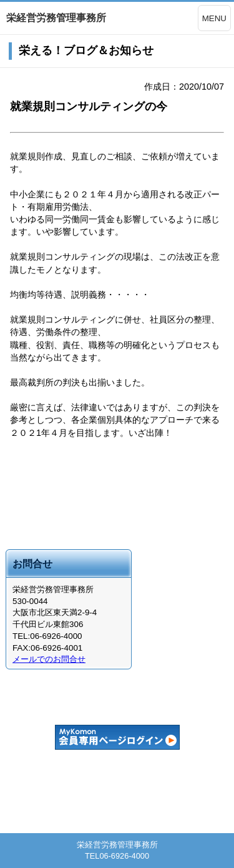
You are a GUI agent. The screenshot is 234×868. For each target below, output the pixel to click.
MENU (214, 18)
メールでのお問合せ (49, 659)
